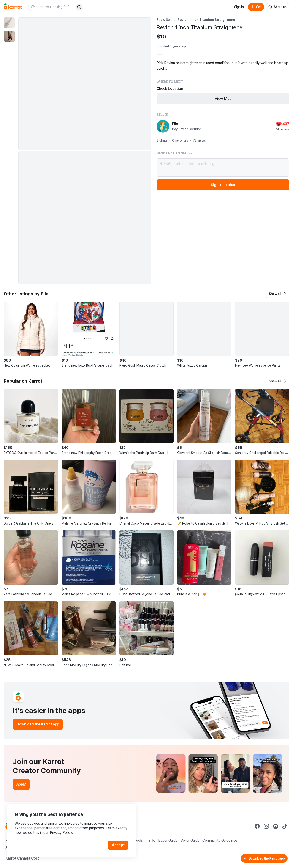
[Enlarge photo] (85, 84)
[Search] (79, 7)
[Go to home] (13, 7)
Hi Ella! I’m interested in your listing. (223, 168)
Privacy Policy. (61, 833)
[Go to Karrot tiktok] (285, 826)
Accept (118, 845)
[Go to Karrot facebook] (257, 826)
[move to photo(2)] (9, 36)
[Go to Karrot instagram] (266, 826)
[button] (278, 294)
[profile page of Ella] (163, 126)
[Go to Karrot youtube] (276, 826)
